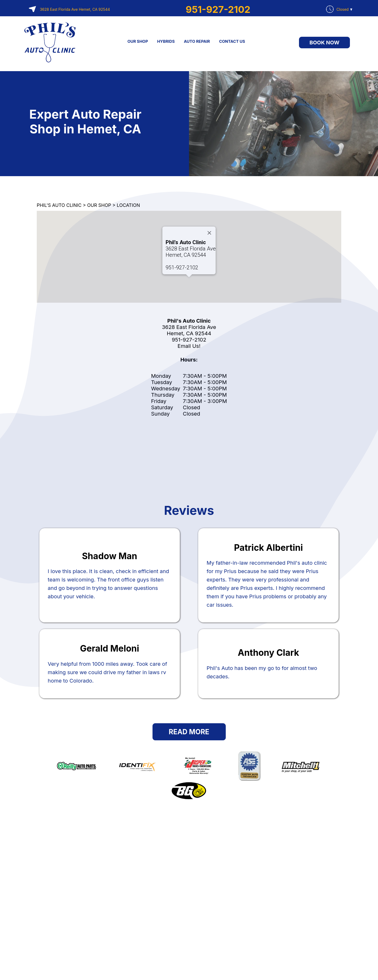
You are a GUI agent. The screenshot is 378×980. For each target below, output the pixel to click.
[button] (189, 282)
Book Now (324, 43)
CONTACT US (232, 41)
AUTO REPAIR (197, 41)
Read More (189, 732)
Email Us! (189, 346)
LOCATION (128, 205)
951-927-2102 (218, 9)
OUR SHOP (138, 41)
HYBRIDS (166, 41)
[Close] (209, 233)
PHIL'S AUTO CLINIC (59, 205)
